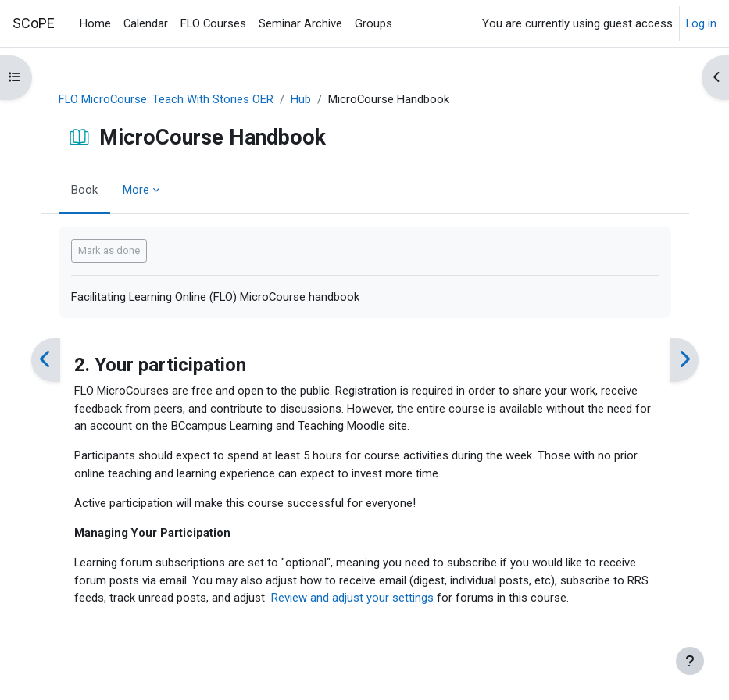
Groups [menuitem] (373, 23)
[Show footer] (690, 661)
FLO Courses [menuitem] (213, 23)
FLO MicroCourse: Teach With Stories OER (166, 99)
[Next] (684, 360)
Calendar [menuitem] (146, 23)
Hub (301, 99)
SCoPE (34, 23)
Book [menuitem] (84, 190)
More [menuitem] (136, 190)
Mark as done (109, 250)
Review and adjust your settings (352, 598)
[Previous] (46, 360)
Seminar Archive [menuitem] (300, 23)
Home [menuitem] (95, 23)
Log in (701, 23)
